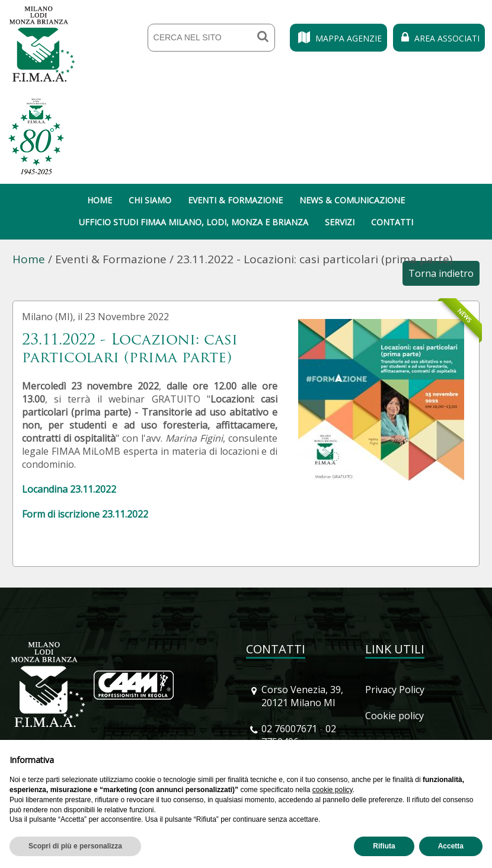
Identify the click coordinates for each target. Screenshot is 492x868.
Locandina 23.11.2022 (69, 489)
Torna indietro (441, 273)
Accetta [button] (451, 846)
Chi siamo (150, 200)
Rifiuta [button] (384, 846)
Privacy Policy (395, 690)
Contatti (392, 222)
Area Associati (439, 38)
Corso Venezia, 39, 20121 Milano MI (302, 696)
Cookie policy (394, 716)
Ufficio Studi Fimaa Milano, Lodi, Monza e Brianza (194, 222)
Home (100, 200)
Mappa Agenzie (338, 38)
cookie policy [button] (333, 790)
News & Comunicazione (352, 200)
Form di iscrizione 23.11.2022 (85, 514)
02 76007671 (289, 729)
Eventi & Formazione (235, 200)
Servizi (340, 222)
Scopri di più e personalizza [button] (75, 846)
